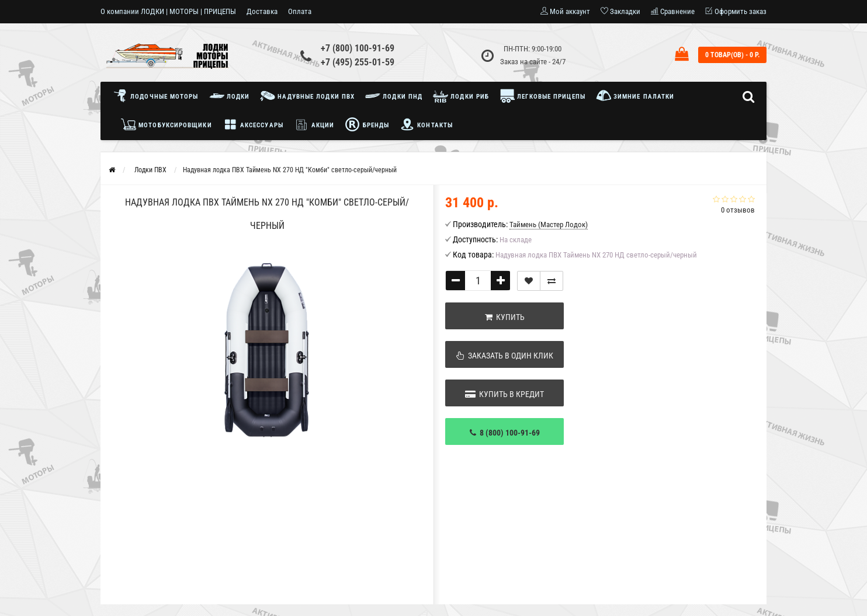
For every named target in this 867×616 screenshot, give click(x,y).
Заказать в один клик (505, 356)
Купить (505, 317)
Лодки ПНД (394, 96)
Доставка (262, 11)
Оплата (300, 11)
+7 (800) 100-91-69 (358, 48)
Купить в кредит (504, 394)
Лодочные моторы (159, 96)
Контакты (426, 124)
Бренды (367, 124)
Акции (314, 124)
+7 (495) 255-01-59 (358, 62)
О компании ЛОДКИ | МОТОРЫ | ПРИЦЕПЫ (168, 11)
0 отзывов (738, 210)
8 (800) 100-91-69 (505, 433)
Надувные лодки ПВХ (307, 96)
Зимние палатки (635, 96)
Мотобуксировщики (167, 124)
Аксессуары (253, 124)
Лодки (230, 96)
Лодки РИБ (461, 96)
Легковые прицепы (542, 96)
